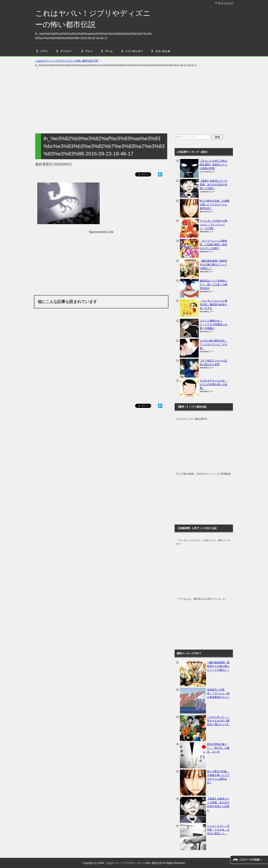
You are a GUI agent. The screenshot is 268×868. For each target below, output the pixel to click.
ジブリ (44, 51)
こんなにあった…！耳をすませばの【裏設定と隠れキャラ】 (218, 721)
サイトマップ (226, 3)
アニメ (89, 51)
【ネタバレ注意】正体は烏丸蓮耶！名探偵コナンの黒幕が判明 (213, 165)
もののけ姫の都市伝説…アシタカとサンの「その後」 (213, 344)
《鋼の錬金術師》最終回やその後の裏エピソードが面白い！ (213, 264)
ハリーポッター (134, 51)
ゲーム (109, 51)
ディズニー (66, 51)
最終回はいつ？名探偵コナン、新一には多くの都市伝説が (213, 284)
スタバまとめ (163, 51)
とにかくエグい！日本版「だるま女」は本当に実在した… (218, 830)
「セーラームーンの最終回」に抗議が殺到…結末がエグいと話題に (213, 245)
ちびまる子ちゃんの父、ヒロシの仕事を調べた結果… (213, 384)
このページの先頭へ (250, 860)
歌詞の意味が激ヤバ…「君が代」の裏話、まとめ (218, 748)
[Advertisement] (134, 101)
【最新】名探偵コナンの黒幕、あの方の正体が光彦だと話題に (213, 185)
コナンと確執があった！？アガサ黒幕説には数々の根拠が (213, 324)
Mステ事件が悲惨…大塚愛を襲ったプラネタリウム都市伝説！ (214, 205)
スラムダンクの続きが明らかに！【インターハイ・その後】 (213, 225)
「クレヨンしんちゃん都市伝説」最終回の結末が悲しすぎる (213, 304)
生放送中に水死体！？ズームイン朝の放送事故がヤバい (218, 693)
